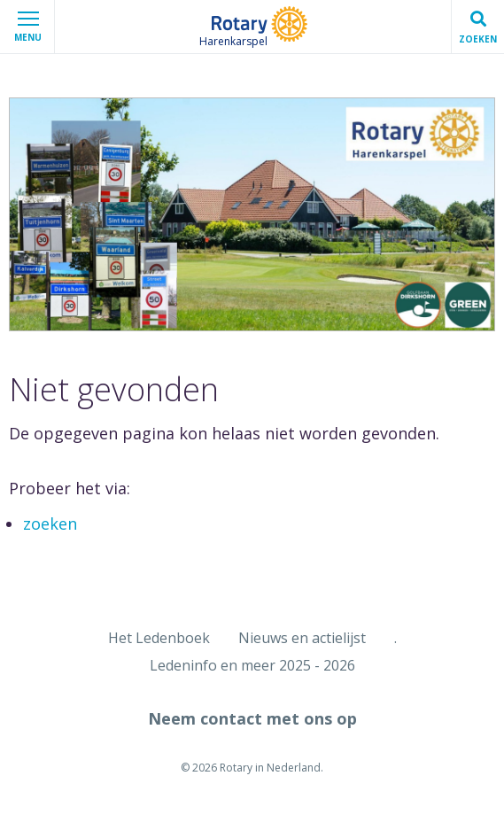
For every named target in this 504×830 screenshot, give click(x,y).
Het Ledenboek (159, 638)
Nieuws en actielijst (302, 638)
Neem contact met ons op (252, 718)
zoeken (50, 524)
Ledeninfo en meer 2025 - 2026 (252, 665)
